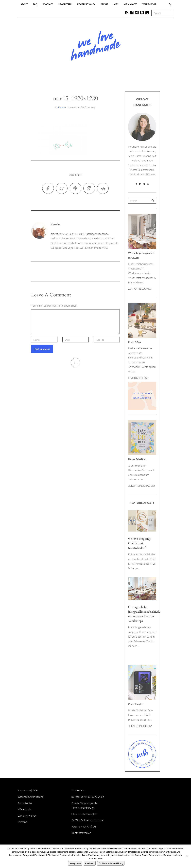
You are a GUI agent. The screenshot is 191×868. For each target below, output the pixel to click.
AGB (35, 790)
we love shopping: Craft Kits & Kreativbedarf (140, 543)
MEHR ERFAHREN (139, 378)
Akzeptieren (75, 863)
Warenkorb (149, 4)
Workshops (90, 81)
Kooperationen (86, 4)
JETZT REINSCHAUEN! (141, 486)
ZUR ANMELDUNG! (140, 289)
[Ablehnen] (187, 856)
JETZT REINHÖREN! (140, 726)
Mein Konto (130, 4)
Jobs (116, 4)
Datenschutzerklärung (31, 797)
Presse (104, 4)
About (24, 4)
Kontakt (48, 4)
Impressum (24, 790)
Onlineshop (124, 81)
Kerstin (62, 107)
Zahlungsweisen (27, 816)
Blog (62, 81)
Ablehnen (90, 863)
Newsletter (65, 4)
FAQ (35, 4)
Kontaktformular (81, 833)
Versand (23, 822)
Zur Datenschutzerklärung (111, 863)
